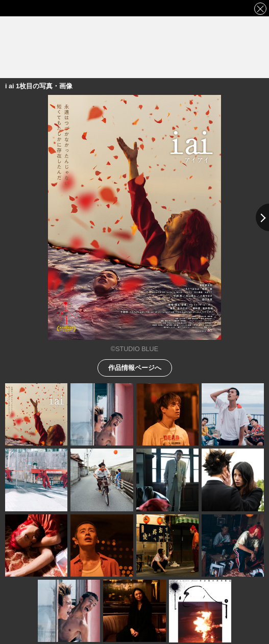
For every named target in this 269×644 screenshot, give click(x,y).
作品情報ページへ (135, 367)
